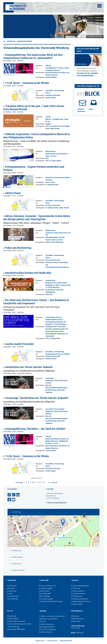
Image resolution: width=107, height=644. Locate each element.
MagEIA (48, 124)
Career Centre (50, 182)
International (12, 599)
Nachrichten (44, 591)
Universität (12, 586)
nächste (54, 482)
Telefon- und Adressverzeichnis (52, 616)
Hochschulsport (78, 591)
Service (74, 581)
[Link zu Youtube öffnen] (14, 500)
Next (99, 26)
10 (44, 482)
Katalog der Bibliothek (16, 629)
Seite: (73, 633)
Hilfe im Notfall (45, 632)
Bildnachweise (77, 619)
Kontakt (51, 489)
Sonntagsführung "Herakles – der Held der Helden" (35, 429)
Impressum (40, 641)
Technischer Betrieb (47, 630)
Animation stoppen (95, 37)
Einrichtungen (13, 596)
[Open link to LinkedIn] (18, 495)
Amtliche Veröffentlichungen (51, 602)
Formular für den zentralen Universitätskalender (87, 74)
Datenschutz (52, 641)
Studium (11, 589)
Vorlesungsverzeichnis (16, 621)
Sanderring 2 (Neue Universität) (56, 233)
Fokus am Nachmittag (18, 248)
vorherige (19, 482)
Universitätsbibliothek (80, 586)
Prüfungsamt (77, 596)
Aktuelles (11, 41)
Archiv (91, 109)
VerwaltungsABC (46, 599)
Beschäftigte (44, 596)
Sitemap (75, 616)
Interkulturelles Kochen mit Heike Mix (28, 273)
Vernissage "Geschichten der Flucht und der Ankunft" (37, 398)
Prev (8, 26)
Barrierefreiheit (66, 641)
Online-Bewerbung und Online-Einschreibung (19, 625)
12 (49, 482)
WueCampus (13, 619)
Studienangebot (46, 589)
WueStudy (11, 616)
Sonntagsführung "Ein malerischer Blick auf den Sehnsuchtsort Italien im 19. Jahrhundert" (33, 56)
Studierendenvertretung (81, 602)
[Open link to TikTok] (14, 495)
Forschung (12, 591)
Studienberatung (78, 594)
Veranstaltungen (25, 41)
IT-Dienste (76, 589)
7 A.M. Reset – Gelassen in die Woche (27, 83)
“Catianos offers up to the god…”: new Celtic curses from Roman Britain (34, 108)
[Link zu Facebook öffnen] (9, 500)
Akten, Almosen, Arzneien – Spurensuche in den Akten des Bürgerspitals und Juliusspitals (37, 218)
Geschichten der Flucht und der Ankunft (29, 367)
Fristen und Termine (47, 586)
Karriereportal (45, 594)
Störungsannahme (47, 627)
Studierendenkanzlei (79, 599)
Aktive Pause (13, 193)
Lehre (10, 594)
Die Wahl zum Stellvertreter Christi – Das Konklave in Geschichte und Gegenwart (36, 302)
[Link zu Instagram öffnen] (9, 495)
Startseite (11, 581)
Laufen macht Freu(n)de (19, 344)
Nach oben (76, 621)
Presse (42, 622)
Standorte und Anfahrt (48, 619)
